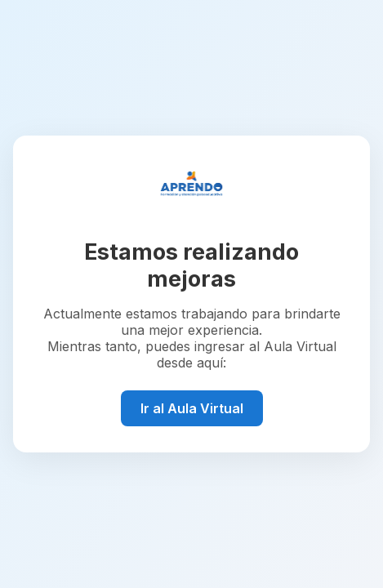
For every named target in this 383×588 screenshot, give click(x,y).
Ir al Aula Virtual (192, 408)
